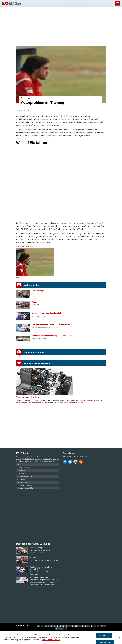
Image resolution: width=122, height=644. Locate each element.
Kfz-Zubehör (32, 459)
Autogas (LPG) (91, 400)
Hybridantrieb (22, 403)
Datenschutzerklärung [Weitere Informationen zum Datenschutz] (51, 640)
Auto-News (36, 339)
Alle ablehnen (104, 636)
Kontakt (85, 457)
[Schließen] (119, 638)
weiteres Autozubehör (25, 488)
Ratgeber (35, 316)
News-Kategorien (38, 327)
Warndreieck (22, 473)
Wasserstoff (46, 403)
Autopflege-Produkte (25, 476)
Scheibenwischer (23, 482)
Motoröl (20, 465)
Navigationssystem (24, 468)
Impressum (67, 457)
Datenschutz (76, 457)
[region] (61, 638)
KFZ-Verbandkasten (25, 485)
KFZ (12, 3)
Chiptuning (21, 479)
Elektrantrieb (33, 403)
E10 (84, 400)
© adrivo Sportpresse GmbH (25, 246)
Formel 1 (27, 110)
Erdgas (100, 400)
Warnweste (21, 471)
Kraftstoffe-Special (76, 403)
